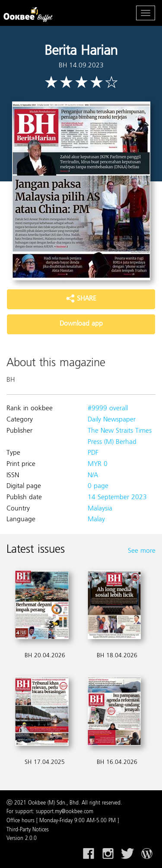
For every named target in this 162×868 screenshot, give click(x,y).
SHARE (81, 299)
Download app (81, 324)
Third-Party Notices (28, 830)
